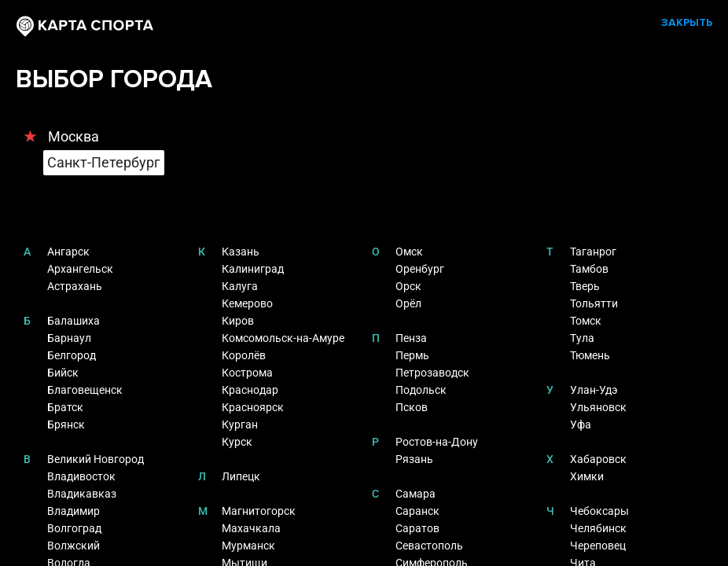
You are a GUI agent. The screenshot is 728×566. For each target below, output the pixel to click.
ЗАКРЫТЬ (687, 22)
